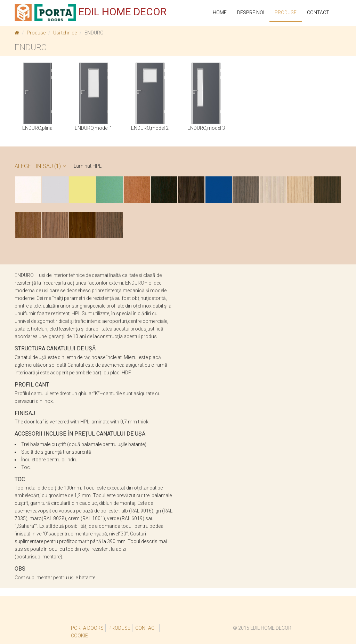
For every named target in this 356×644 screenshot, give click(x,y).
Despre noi (251, 13)
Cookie (79, 636)
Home (220, 13)
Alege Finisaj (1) (40, 166)
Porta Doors (87, 628)
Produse (36, 33)
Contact (318, 13)
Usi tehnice (65, 33)
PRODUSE (286, 13)
